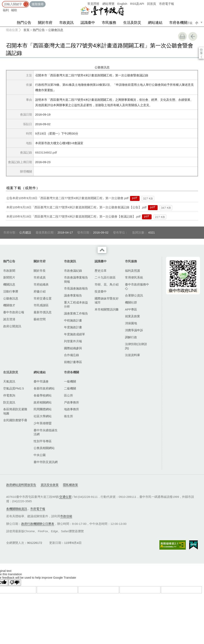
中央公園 (40, 455)
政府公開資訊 (12, 326)
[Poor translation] (15, 583)
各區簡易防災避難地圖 (15, 411)
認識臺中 (88, 23)
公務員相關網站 (44, 448)
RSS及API (137, 4)
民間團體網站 (43, 409)
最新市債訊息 (43, 312)
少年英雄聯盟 (43, 423)
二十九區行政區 (105, 277)
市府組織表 (41, 284)
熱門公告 (24, 23)
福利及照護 (132, 271)
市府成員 (40, 277)
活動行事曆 (11, 291)
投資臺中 (101, 291)
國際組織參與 (73, 348)
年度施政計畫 (73, 327)
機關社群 (131, 302)
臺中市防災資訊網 (46, 462)
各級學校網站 (43, 395)
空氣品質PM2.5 (13, 388)
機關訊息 (9, 284)
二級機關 (70, 388)
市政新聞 (9, 271)
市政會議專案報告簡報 (76, 279)
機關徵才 (9, 305)
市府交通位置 (43, 298)
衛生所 (68, 416)
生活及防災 (132, 23)
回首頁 (151, 4)
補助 (14, 10)
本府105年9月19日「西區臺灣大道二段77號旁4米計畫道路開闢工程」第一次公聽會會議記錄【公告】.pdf (76, 207)
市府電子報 (166, 4)
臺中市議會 (41, 381)
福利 (6, 10)
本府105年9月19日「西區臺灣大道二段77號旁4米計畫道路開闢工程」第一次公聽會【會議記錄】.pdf (73, 216)
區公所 (68, 395)
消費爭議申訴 (134, 330)
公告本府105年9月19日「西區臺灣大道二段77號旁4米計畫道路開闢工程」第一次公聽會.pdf (67, 198)
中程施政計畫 (73, 320)
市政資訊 (66, 23)
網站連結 (155, 23)
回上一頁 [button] (193, 36)
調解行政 (131, 337)
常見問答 (93, 4)
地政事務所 (71, 409)
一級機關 (70, 381)
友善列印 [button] (182, 36)
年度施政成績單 (74, 334)
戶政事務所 (71, 402)
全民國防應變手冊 (15, 420)
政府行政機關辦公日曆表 (38, 524)
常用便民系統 (134, 277)
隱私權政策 (70, 485)
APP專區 (131, 309)
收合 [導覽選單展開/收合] (102, 250)
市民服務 (109, 23)
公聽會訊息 (56, 30)
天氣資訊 (9, 381)
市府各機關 (178, 23)
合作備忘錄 (71, 355)
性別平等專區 (43, 441)
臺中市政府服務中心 (137, 286)
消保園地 (131, 323)
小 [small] (197, 23)
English (122, 4)
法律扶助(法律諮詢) (136, 346)
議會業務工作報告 (76, 313)
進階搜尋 (38, 4)
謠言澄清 (9, 319)
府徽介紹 (40, 291)
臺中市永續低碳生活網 (46, 432)
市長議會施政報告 (76, 288)
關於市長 (40, 271)
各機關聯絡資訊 (17, 509)
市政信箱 (66, 516)
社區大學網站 (43, 416)
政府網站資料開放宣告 (21, 485)
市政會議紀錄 (73, 271)
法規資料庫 (132, 355)
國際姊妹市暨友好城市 (107, 300)
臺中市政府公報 (14, 312)
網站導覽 (108, 4)
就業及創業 (132, 316)
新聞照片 (9, 277)
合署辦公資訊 (134, 295)
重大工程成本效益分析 (76, 304)
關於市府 (45, 23)
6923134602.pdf (46, 152)
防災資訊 (9, 402)
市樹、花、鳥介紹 (107, 284)
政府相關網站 (43, 402)
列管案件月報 (73, 341)
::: (1, 2)
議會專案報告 (73, 295)
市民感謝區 (41, 305)
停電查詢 (9, 395)
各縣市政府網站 (44, 388)
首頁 (26, 30)
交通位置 (65, 497)
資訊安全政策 (50, 485)
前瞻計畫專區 (73, 362)
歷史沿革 (101, 271)
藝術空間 (40, 319)
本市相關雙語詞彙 (107, 309)
